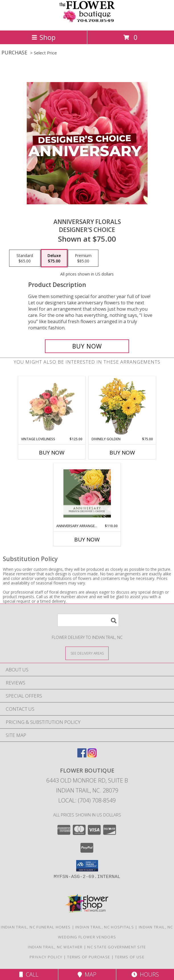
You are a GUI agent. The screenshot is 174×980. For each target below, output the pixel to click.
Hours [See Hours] (145, 974)
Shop (43, 37)
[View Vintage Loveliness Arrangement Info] (52, 407)
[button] (87, 866)
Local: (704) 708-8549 (87, 800)
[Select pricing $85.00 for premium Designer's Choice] (83, 258)
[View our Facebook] (82, 756)
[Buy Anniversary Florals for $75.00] (87, 346)
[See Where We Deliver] (87, 653)
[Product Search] (88, 620)
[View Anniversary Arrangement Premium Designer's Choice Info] (87, 493)
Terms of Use (130, 957)
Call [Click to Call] (29, 974)
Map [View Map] (87, 974)
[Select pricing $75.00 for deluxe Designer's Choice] (54, 258)
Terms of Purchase (89, 957)
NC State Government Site (117, 947)
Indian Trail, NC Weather (55, 947)
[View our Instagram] (92, 756)
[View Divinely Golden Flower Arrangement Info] (122, 407)
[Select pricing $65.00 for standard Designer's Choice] (25, 258)
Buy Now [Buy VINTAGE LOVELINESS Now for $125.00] (52, 453)
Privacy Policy (46, 957)
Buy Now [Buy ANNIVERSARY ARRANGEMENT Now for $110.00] (87, 539)
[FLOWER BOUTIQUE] (87, 22)
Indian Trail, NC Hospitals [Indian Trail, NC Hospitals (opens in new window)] (105, 927)
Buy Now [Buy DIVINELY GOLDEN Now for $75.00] (122, 453)
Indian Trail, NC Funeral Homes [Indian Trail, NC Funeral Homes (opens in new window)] (36, 927)
